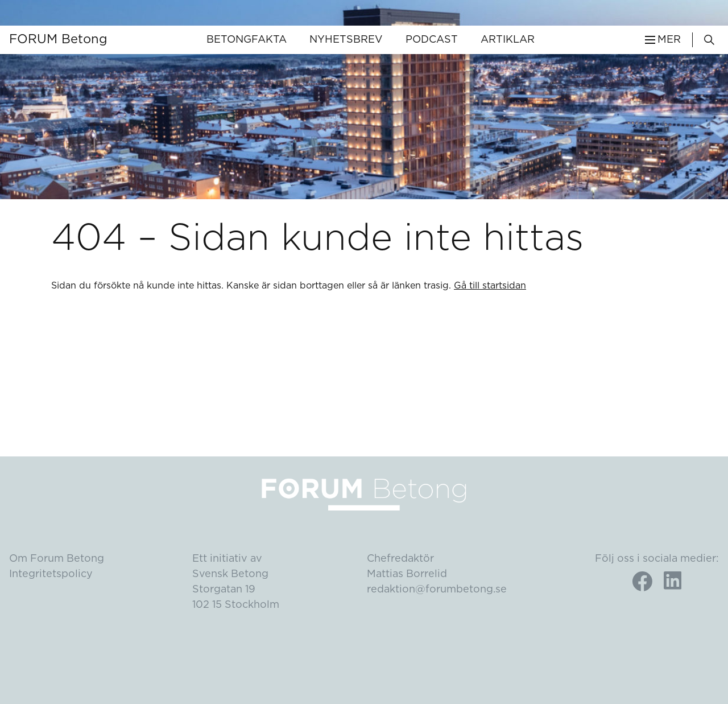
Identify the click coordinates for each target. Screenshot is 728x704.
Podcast (432, 40)
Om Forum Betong (57, 559)
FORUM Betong (58, 39)
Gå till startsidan (490, 286)
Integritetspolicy (51, 574)
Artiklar (508, 40)
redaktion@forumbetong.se (437, 590)
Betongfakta (247, 40)
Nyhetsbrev (346, 40)
